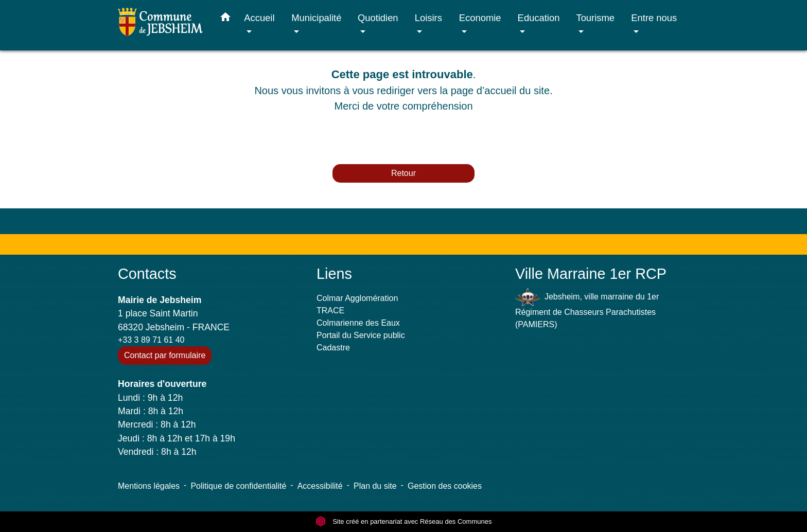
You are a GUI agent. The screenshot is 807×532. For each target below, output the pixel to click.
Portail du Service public (361, 335)
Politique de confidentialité (238, 486)
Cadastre (333, 348)
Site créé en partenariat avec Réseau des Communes (404, 521)
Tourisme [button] (595, 18)
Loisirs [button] (428, 18)
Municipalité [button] (316, 18)
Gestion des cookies (445, 486)
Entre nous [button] (654, 18)
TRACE (330, 311)
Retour (403, 173)
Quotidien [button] (378, 18)
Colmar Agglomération (357, 298)
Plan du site (375, 486)
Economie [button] (480, 18)
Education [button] (539, 18)
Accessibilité (320, 486)
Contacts (147, 274)
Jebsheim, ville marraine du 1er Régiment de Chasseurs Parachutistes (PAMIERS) (587, 308)
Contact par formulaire (165, 355)
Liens (334, 274)
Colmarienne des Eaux (358, 323)
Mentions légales (149, 486)
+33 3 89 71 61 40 (151, 340)
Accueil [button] (259, 18)
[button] (225, 19)
